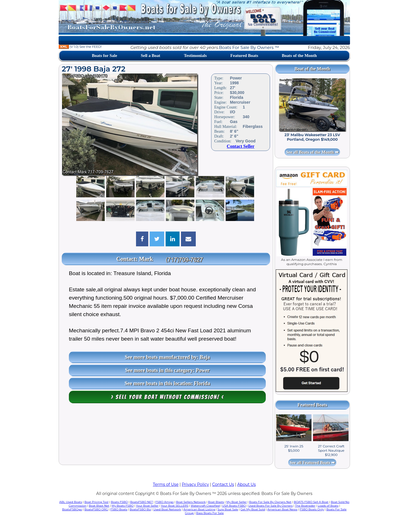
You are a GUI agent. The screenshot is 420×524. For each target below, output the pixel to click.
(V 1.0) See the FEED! (80, 47)
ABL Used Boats (71, 502)
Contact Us (223, 484)
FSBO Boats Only (312, 509)
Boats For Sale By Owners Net (270, 502)
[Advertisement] (166, 435)
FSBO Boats (119, 509)
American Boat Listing (199, 509)
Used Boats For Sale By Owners (270, 506)
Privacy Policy (195, 484)
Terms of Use (166, 484)
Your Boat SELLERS (174, 506)
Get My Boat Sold (253, 509)
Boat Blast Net (99, 506)
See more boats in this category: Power (167, 370)
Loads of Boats (328, 506)
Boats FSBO (120, 502)
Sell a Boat (151, 56)
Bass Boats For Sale (210, 513)
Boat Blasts (216, 502)
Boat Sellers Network (191, 502)
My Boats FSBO (122, 506)
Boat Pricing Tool (96, 502)
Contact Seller (241, 146)
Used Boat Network (167, 509)
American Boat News (282, 509)
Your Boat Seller (147, 506)
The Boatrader (305, 506)
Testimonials (195, 56)
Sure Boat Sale (228, 509)
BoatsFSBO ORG (96, 509)
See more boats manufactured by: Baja (167, 357)
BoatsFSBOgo (72, 509)
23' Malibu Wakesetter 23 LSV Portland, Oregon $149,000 (312, 137)
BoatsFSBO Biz (140, 509)
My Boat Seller (237, 502)
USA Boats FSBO (234, 506)
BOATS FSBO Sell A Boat (311, 502)
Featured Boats (244, 56)
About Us (247, 484)
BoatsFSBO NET (141, 502)
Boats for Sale (105, 56)
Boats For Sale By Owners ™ (249, 47)
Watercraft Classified (205, 506)
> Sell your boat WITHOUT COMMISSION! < (167, 397)
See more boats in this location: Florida (167, 383)
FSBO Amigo (165, 502)
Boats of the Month (299, 56)
